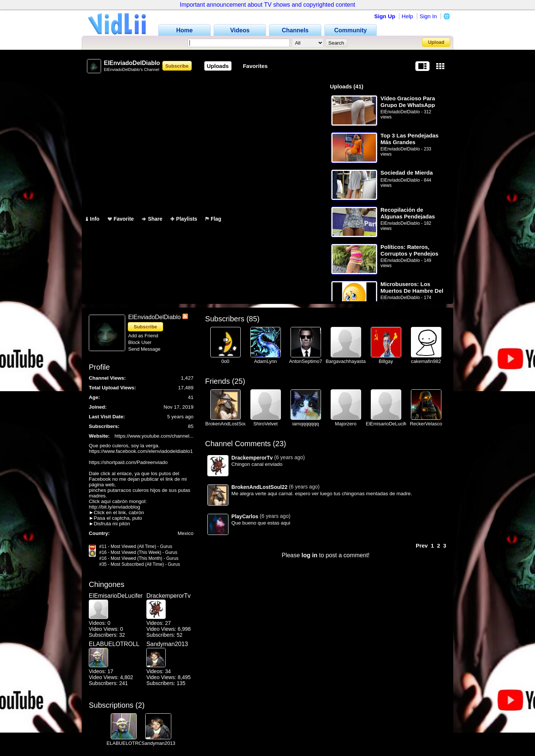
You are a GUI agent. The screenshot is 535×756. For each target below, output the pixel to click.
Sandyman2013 (167, 644)
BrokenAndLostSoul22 (229, 424)
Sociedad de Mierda (407, 173)
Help (407, 16)
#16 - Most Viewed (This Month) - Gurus (139, 558)
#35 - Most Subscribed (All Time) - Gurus (140, 564)
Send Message (144, 349)
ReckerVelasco (426, 424)
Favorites (255, 66)
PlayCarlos (245, 516)
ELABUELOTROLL (112, 644)
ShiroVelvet (266, 424)
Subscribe (177, 66)
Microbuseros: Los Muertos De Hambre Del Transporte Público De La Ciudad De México (412, 287)
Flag (213, 219)
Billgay (386, 361)
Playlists (184, 219)
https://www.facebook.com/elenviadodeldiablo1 (141, 451)
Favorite (121, 219)
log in (310, 555)
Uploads (218, 66)
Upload (436, 42)
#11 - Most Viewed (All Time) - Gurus (136, 546)
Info (93, 219)
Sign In (428, 16)
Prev (422, 546)
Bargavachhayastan (347, 361)
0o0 (226, 361)
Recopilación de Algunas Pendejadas (408, 213)
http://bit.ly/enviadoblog (114, 507)
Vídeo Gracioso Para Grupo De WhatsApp (408, 102)
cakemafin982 (426, 361)
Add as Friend (143, 336)
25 (239, 381)
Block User (140, 342)
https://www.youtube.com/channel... (154, 436)
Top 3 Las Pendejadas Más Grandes (409, 139)
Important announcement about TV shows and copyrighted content (267, 5)
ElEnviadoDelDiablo (400, 112)
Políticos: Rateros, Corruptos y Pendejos (409, 250)
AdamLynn (266, 361)
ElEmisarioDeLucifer (112, 596)
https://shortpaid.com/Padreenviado (128, 462)
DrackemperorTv (168, 596)
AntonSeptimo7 (306, 361)
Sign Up (385, 16)
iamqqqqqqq (306, 424)
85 (253, 319)
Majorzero (346, 424)
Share (152, 219)
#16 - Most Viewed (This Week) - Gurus (138, 552)
